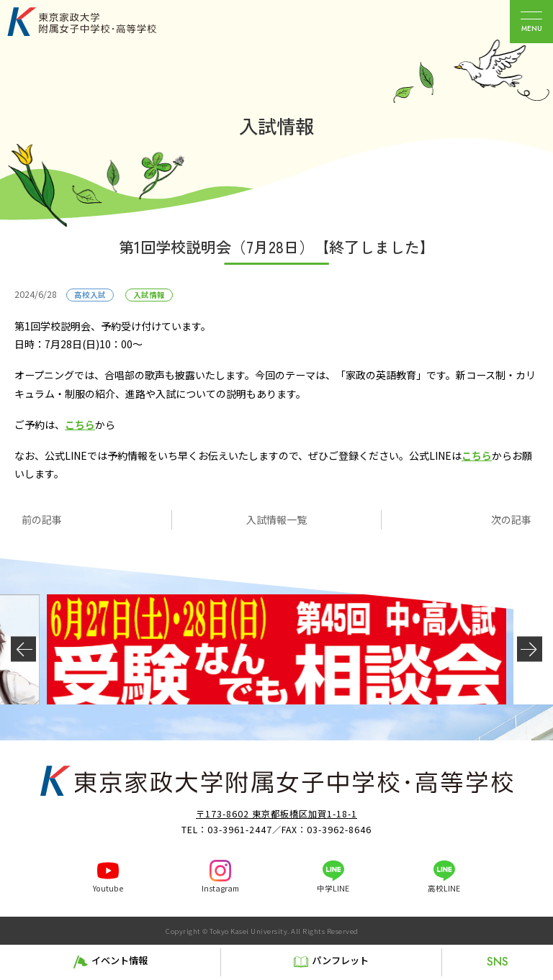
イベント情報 (120, 960)
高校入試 (90, 295)
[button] (23, 649)
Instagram (220, 888)
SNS (498, 962)
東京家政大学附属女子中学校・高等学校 (98, 22)
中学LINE (333, 888)
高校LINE (444, 888)
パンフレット (340, 960)
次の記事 (511, 520)
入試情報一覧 (276, 520)
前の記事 (42, 520)
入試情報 (149, 295)
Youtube (108, 888)
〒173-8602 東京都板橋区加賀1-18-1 (276, 814)
